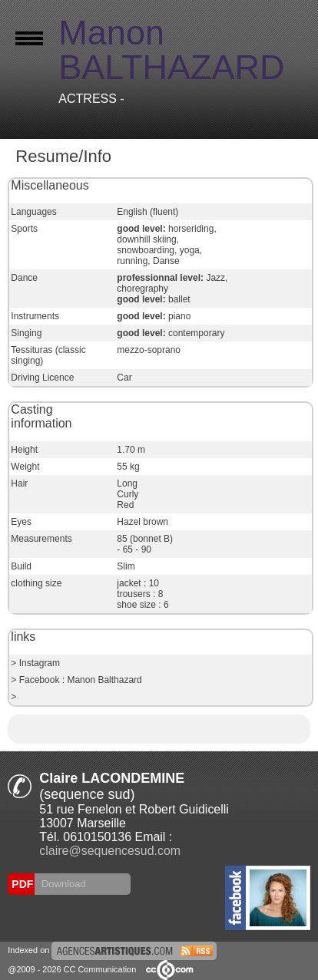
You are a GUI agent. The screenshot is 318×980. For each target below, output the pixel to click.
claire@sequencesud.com (110, 851)
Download (62, 884)
